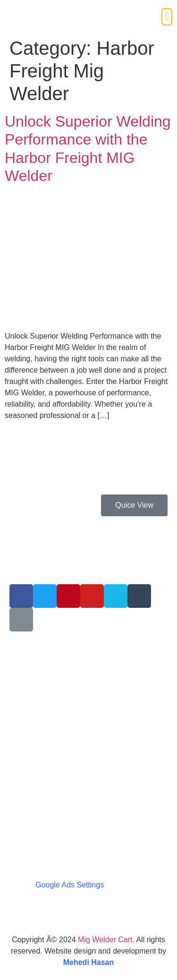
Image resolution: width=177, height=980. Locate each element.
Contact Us (28, 719)
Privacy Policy (33, 683)
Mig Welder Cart (105, 940)
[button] (167, 17)
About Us (25, 646)
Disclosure (27, 737)
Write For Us (30, 664)
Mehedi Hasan (89, 962)
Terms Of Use (33, 701)
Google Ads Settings (70, 885)
